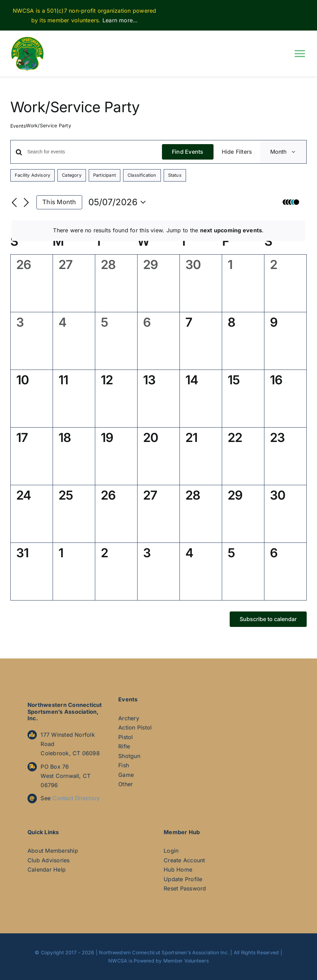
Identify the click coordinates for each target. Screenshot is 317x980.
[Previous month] (14, 203)
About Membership (53, 851)
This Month (59, 202)
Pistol (125, 737)
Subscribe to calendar (268, 619)
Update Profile (183, 879)
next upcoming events (231, 230)
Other (125, 784)
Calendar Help (47, 870)
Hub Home (178, 870)
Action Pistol (135, 727)
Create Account (184, 860)
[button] (293, 202)
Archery (129, 718)
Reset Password (185, 888)
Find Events (188, 152)
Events (18, 126)
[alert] (158, 231)
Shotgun (129, 756)
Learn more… (120, 20)
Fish (124, 765)
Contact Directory (76, 798)
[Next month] (26, 203)
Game (126, 775)
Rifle (124, 746)
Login (171, 851)
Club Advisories (49, 860)
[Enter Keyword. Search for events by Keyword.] (95, 152)
